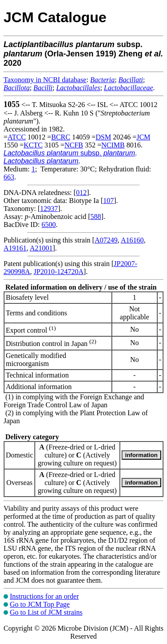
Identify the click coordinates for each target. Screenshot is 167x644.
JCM (143, 137)
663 (9, 177)
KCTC (33, 145)
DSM (104, 137)
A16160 (132, 240)
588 (96, 217)
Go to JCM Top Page (40, 604)
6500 (49, 225)
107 (108, 201)
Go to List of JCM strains (46, 612)
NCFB (74, 145)
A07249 (106, 240)
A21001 (41, 248)
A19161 (15, 248)
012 (81, 193)
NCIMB (113, 145)
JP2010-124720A (59, 272)
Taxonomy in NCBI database (45, 80)
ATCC (17, 137)
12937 (49, 209)
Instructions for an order (44, 596)
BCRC (61, 137)
